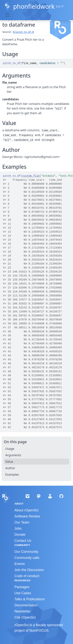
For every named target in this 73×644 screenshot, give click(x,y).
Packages (22, 587)
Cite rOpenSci (25, 617)
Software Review (27, 516)
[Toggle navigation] (8, 15)
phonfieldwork (34, 6)
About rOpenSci (26, 510)
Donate (20, 535)
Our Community (26, 552)
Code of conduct (27, 576)
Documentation (26, 605)
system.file (31, 176)
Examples (12, 474)
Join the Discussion (29, 570)
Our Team (22, 522)
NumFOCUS (39, 631)
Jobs (18, 528)
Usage (10, 449)
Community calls (27, 558)
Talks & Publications (30, 599)
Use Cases (23, 593)
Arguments (13, 455)
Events (20, 564)
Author (10, 468)
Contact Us (23, 541)
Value (9, 462)
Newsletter (22, 611)
